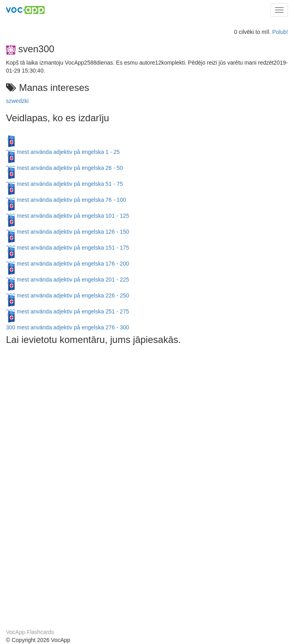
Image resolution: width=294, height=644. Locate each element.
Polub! (280, 32)
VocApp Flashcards (30, 632)
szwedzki (17, 101)
